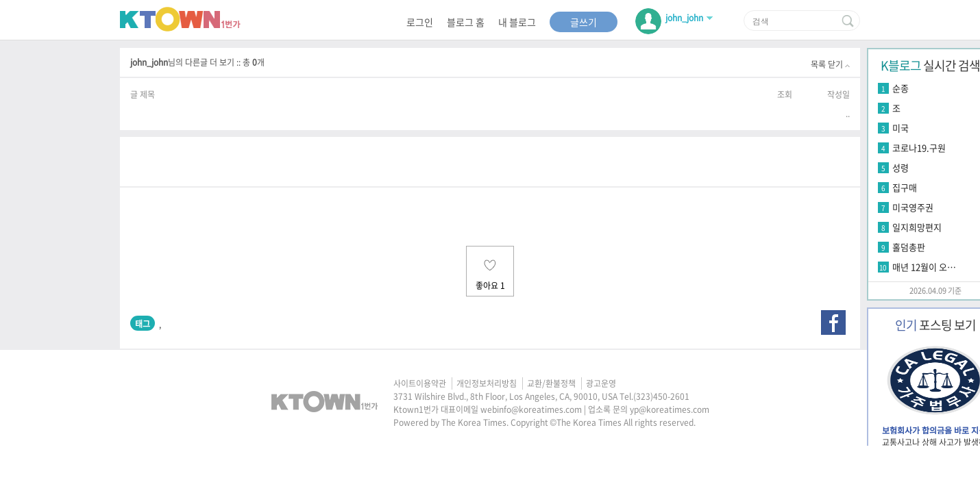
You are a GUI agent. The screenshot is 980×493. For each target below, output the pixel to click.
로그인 (420, 22)
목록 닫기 (830, 64)
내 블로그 (517, 22)
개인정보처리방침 (487, 383)
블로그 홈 (466, 22)
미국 (901, 128)
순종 (901, 88)
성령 (901, 167)
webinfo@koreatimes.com (531, 409)
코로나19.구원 (919, 148)
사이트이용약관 (420, 383)
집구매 (905, 187)
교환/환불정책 (551, 383)
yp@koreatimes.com (670, 409)
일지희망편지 (917, 227)
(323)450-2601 (661, 396)
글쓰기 (584, 22)
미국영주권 (913, 207)
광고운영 (601, 383)
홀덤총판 (909, 247)
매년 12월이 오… (924, 267)
